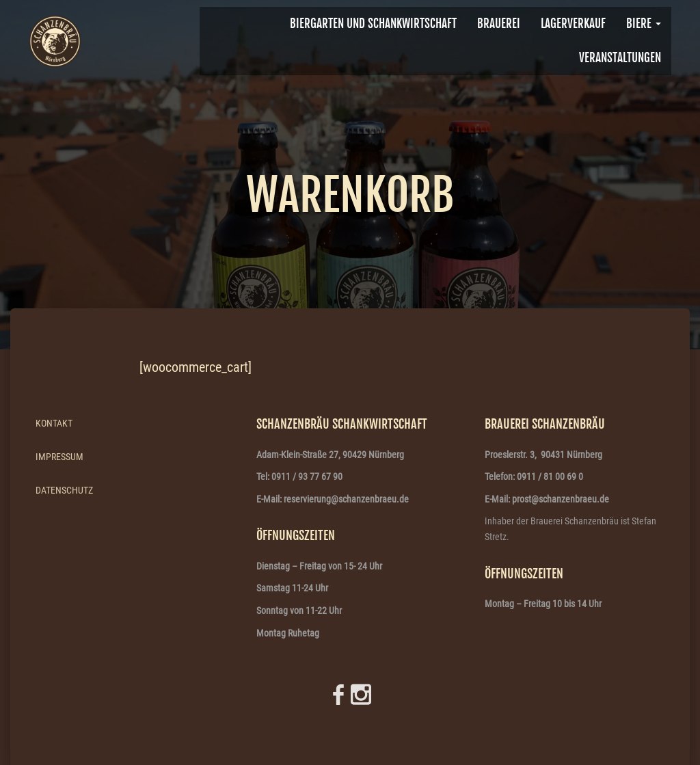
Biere (644, 24)
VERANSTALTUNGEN (620, 58)
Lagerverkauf (573, 24)
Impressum (59, 457)
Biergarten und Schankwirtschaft (373, 24)
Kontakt (54, 423)
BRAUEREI (499, 24)
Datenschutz (64, 490)
